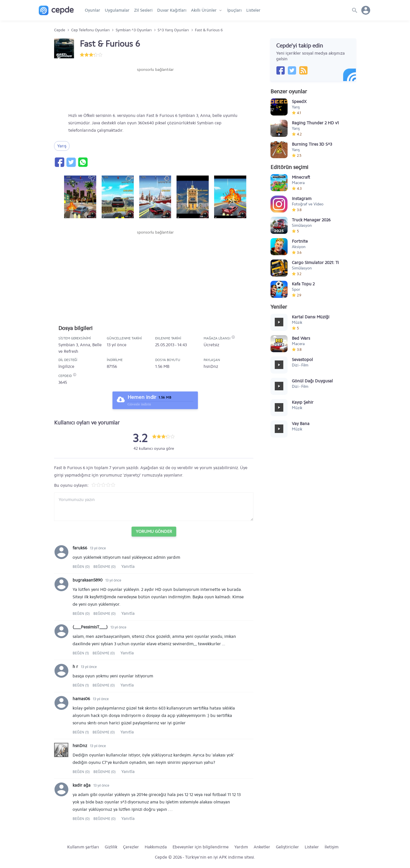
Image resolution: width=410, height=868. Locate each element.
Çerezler (131, 847)
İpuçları (234, 10)
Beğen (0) (82, 567)
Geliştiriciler (287, 847)
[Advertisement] (155, 90)
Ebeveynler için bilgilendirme (201, 847)
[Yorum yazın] (154, 507)
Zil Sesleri (143, 10)
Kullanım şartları (83, 847)
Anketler (262, 847)
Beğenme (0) (104, 567)
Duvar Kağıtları (172, 10)
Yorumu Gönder (154, 531)
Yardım (241, 847)
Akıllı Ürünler (204, 10)
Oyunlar (93, 10)
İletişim (332, 847)
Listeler (253, 10)
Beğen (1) (81, 653)
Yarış (62, 146)
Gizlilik (111, 847)
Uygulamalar (117, 10)
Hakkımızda (156, 847)
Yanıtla (128, 566)
